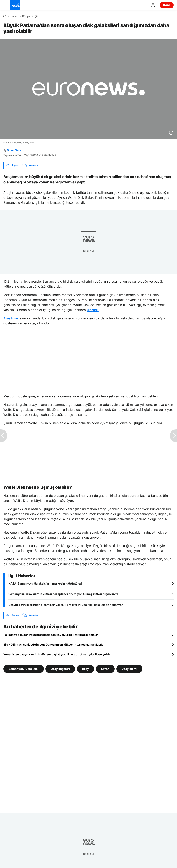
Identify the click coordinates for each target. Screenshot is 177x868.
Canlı (167, 5)
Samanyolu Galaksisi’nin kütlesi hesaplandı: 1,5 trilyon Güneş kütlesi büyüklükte (63, 594)
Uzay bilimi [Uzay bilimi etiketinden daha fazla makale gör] (129, 669)
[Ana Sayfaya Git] (15, 5)
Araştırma (11, 318)
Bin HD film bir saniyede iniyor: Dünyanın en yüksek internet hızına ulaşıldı (54, 645)
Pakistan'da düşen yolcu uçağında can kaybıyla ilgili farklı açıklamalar (51, 635)
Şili (36, 16)
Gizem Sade (14, 150)
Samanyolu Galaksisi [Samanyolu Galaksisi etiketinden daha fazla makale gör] (24, 669)
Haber (14, 16)
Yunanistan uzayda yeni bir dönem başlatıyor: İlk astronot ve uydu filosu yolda (57, 654)
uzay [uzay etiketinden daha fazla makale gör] (85, 669)
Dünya (26, 16)
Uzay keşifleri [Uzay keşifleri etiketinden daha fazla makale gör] (60, 669)
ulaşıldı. (93, 310)
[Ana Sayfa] (5, 16)
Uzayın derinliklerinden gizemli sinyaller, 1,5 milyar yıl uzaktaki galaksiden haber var (66, 605)
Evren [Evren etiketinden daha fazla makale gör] (105, 669)
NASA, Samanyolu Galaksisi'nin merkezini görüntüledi (46, 583)
